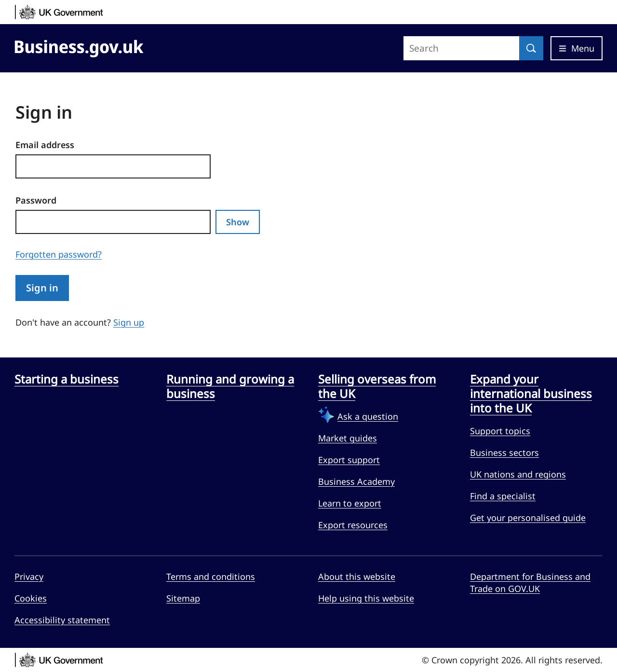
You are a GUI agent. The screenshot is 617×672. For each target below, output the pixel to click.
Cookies (31, 598)
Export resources (353, 525)
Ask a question (368, 416)
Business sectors (504, 453)
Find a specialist (503, 496)
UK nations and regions (518, 474)
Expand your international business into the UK (531, 394)
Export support (349, 460)
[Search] (531, 48)
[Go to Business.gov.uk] (79, 47)
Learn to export (350, 503)
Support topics (500, 431)
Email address (45, 145)
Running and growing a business (230, 386)
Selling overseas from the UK (377, 386)
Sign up (129, 322)
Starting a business (67, 379)
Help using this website (366, 598)
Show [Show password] (238, 222)
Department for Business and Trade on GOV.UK (530, 583)
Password (36, 200)
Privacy (29, 576)
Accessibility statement (62, 620)
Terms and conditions (211, 576)
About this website (357, 576)
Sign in (42, 288)
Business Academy (356, 481)
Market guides (348, 438)
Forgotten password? (59, 254)
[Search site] (461, 48)
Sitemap (183, 598)
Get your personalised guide (528, 518)
